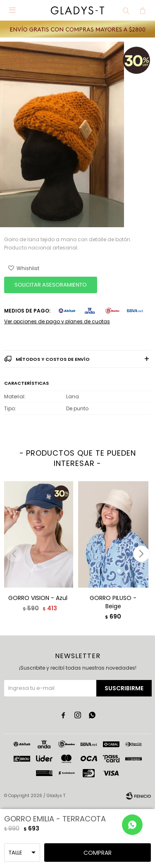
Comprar (98, 853)
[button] (141, 554)
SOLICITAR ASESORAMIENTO (51, 285)
